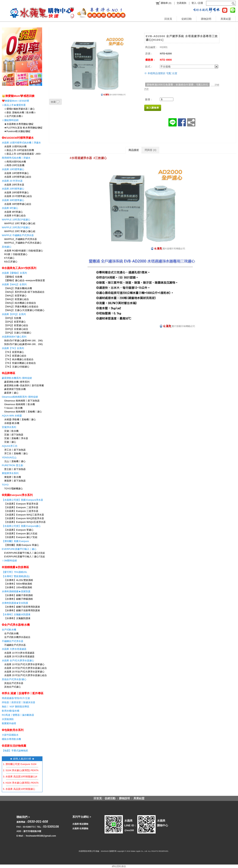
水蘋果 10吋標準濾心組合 (18, 177)
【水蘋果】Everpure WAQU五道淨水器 (25, 522)
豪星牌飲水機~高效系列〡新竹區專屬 (24, 385)
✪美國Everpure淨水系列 (17, 495)
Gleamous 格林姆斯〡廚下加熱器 (22, 401)
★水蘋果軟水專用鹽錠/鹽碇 (19, 124)
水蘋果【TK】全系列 (13, 348)
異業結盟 (226, 19)
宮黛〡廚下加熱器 (14, 435)
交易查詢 (181, 3)
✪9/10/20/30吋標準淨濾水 (18, 138)
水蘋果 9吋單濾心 (14, 212)
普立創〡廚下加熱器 (15, 469)
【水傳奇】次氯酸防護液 (17, 618)
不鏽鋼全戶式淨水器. (15, 645)
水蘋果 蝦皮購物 (80, 824)
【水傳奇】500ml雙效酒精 (18, 584)
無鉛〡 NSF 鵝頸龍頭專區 (16, 707)
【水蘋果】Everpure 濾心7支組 (21, 537)
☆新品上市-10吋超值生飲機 (19, 150)
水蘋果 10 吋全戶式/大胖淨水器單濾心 (24, 664)
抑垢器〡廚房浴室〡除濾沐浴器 (18, 702)
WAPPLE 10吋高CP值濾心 (16, 220)
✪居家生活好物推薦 (14, 746)
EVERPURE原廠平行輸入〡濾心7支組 (25, 557)
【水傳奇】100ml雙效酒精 (18, 587)
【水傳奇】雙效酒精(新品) (16, 576)
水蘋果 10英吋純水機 (15, 146)
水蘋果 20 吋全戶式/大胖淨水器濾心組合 (26, 675)
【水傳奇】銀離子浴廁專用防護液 (22, 610)
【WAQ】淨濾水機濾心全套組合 (21, 307)
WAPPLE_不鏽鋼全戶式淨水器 (21, 239)
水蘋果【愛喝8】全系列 (14, 273)
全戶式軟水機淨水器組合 (17, 637)
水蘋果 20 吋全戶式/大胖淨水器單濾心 (24, 672)
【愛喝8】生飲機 (13, 277)
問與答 (150, 150)
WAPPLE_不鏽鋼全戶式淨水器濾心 (23, 243)
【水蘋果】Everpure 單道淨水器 (21, 504)
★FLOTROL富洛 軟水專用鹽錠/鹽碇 (23, 128)
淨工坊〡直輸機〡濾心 (16, 453)
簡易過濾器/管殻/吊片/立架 (16, 698)
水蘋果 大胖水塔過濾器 (14, 649)
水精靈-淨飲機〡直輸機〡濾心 (20, 419)
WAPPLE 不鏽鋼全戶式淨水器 (18, 235)
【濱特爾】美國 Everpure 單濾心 (22, 545)
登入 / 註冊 (197, 3)
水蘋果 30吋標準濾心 (13, 200)
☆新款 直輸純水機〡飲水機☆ (20, 112)
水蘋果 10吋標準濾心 (13, 169)
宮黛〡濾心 (10, 442)
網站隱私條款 (119, 866)
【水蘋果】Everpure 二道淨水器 (21, 507)
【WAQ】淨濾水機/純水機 (18, 288)
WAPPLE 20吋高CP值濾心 (16, 227)
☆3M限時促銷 (9, 561)
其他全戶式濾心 (13, 687)
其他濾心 (7, 247)
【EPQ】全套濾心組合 (16, 329)
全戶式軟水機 (9, 630)
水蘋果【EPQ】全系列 (14, 314)
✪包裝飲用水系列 (13, 730)
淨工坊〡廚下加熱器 (15, 450)
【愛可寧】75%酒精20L (15, 572)
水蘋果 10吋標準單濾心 (17, 173)
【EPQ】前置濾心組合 (16, 325)
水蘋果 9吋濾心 (10, 208)
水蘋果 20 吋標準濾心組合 (18, 196)
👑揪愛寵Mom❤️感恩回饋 (18, 96)
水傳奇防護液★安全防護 (15, 603)
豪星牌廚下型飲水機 (15, 389)
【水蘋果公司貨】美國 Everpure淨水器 (22, 500)
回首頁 (168, 19)
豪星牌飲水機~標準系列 (17, 382)
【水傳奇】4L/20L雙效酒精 (19, 580)
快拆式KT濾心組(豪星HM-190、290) (23, 344)
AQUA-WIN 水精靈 (12, 416)
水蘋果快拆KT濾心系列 (14, 337)
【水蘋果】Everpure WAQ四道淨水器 (24, 518)
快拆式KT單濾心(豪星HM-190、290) (23, 341)
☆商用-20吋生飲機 (14, 165)
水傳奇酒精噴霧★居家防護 (16, 591)
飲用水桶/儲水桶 (11, 711)
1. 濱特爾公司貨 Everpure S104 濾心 (22, 764)
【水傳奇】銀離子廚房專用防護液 (22, 607)
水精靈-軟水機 (12, 423)
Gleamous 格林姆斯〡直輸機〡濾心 (23, 412)
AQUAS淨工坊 (10, 446)
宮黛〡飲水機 (11, 431)
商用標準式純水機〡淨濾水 (16, 158)
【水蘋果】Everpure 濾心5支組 (21, 534)
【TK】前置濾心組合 (15, 356)
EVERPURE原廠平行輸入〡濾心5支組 (25, 553)
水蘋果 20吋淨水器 (14, 185)
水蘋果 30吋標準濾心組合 (18, 204)
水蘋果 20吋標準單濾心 (17, 193)
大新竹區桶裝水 (10, 735)
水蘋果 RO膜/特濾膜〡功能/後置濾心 (24, 251)
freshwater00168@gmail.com (41, 836)
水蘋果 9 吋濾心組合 (15, 216)
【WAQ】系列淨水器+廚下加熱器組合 (24, 292)
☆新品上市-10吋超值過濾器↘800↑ (23, 154)
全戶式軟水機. (12, 633)
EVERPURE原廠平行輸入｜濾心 (19, 549)
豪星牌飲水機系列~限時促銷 (17, 378)
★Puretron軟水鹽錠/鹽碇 (17, 131)
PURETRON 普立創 (12, 465)
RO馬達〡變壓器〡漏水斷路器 (18, 715)
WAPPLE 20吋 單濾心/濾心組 (20, 231)
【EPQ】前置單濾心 (15, 322)
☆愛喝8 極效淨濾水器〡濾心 (19, 109)
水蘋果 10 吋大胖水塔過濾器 (19, 653)
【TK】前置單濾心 (14, 352)
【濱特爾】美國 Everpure (15, 541)
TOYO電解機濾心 (14, 489)
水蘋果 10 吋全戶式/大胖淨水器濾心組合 (26, 668)
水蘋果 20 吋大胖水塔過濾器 (19, 656)
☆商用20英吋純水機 (15, 162)
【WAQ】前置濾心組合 (17, 299)
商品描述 (134, 150)
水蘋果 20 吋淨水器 (12, 181)
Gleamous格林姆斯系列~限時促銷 (20, 397)
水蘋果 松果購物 (80, 829)
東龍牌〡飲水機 (13, 477)
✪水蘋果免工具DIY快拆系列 (19, 268)
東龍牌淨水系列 (10, 473)
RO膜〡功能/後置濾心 (16, 254)
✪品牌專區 (9, 373)
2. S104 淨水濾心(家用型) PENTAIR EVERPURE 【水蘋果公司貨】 (39, 770)
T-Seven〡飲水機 (13, 408)
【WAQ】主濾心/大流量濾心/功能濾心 (24, 310)
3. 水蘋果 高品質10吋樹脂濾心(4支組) (23, 777)
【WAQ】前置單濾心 (15, 296)
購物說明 (206, 19)
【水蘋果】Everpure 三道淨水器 (21, 511)
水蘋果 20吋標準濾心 (13, 189)
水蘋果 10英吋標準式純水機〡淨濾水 (21, 143)
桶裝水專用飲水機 (11, 739)
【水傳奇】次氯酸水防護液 (16, 614)
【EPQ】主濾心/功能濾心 (18, 333)
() (163, 3)
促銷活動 (187, 19)
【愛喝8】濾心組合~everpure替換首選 (25, 280)
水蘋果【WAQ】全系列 (14, 284)
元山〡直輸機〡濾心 (15, 461)
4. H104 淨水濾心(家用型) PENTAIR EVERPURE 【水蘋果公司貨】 (39, 783)
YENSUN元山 (9, 457)
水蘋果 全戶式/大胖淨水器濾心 (18, 661)
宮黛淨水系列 (9, 427)
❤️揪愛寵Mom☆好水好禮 (15, 101)
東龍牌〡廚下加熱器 (15, 481)
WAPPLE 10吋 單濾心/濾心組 (20, 223)
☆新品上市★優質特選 (14, 105)
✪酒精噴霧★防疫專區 (15, 567)
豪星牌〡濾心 (11, 393)
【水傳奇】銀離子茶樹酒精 (18, 595)
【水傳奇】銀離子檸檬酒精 (18, 599)
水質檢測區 (8, 719)
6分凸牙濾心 (11, 262)
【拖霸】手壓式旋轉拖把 (15, 751)
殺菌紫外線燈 (9, 723)
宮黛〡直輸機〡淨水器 (16, 438)
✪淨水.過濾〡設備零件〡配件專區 (23, 693)
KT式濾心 (9, 258)
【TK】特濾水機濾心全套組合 (20, 363)
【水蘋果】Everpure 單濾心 (19, 530)
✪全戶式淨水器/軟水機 (16, 625)
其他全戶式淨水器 (14, 683)
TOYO (5, 485)
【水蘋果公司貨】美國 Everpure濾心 (21, 526)
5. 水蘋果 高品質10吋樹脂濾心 (19, 789)
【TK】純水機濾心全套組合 (19, 359)
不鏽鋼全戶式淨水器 (13, 641)
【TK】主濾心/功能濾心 (17, 367)
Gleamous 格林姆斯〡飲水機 (19, 404)
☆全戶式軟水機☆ (14, 116)
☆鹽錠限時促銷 (10, 120)
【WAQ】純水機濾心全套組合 (20, 303)
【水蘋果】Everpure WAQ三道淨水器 (24, 515)
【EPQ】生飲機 (13, 318)
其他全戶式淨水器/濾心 (14, 679)
